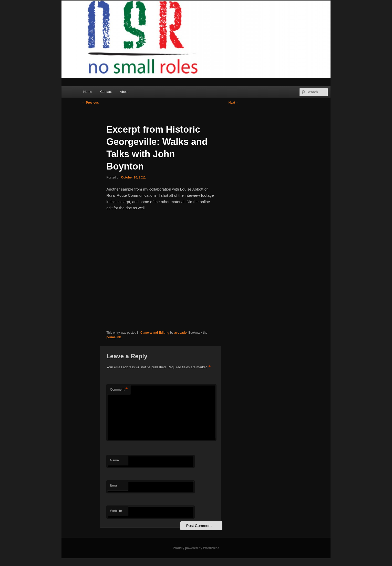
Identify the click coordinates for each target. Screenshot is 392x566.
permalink (114, 337)
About (124, 92)
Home (88, 92)
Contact (106, 92)
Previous (90, 103)
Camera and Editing (155, 333)
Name (114, 460)
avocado (180, 333)
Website (116, 511)
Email (114, 485)
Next (234, 103)
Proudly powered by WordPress (196, 548)
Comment (119, 390)
